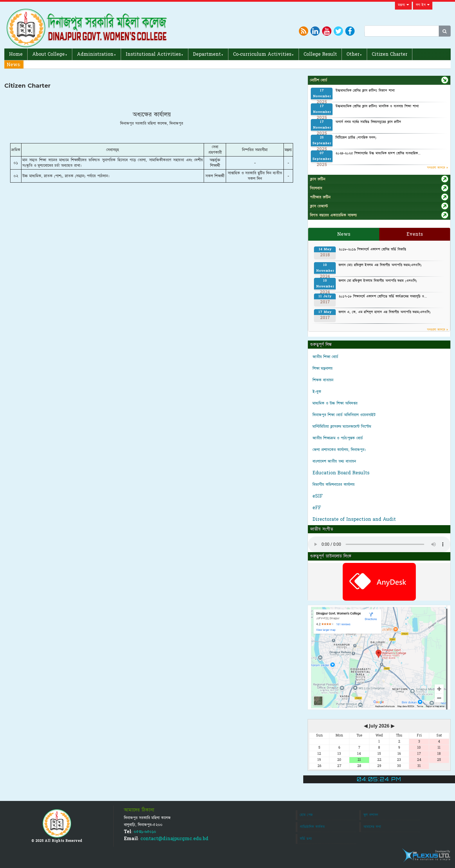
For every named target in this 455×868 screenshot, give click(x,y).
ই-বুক (317, 392)
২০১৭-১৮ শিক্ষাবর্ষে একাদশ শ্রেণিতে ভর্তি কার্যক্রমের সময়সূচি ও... (383, 296)
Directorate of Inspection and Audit (354, 519)
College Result (320, 54)
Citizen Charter (390, 54)
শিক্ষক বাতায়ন (323, 380)
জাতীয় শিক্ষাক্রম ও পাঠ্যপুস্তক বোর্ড (338, 438)
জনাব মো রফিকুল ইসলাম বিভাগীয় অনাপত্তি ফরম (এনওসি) (378, 281)
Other (353, 54)
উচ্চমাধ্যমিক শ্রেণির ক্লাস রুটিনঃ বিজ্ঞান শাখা (365, 91)
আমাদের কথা (372, 827)
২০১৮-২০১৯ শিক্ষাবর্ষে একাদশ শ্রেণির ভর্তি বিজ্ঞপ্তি (372, 249)
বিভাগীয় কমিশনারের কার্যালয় (334, 485)
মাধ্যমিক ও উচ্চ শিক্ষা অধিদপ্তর (335, 403)
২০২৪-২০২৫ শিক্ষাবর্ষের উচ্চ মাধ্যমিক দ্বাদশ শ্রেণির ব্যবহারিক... (378, 153)
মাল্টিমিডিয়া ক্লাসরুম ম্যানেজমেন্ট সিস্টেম (342, 426)
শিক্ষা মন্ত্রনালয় (323, 368)
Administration (95, 54)
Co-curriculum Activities (262, 54)
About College (48, 54)
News (344, 234)
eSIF (318, 496)
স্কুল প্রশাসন (371, 815)
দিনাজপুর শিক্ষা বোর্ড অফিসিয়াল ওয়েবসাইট (344, 415)
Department (207, 54)
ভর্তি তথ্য (306, 839)
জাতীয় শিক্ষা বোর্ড (325, 357)
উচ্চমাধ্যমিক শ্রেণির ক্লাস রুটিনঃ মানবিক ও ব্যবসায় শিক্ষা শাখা (377, 106)
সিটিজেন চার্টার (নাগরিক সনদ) (356, 138)
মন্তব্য (403, 5)
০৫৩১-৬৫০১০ (145, 832)
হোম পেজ (306, 815)
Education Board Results (341, 473)
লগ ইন (423, 5)
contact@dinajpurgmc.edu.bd (174, 839)
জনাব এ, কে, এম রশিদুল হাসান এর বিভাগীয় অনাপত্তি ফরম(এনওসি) (385, 312)
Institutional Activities (153, 54)
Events (415, 234)
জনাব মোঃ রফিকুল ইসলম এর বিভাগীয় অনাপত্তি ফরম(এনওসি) (380, 265)
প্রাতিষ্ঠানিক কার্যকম (312, 827)
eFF (317, 508)
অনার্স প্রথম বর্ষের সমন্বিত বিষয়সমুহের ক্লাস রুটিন (368, 122)
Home (16, 54)
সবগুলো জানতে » (438, 168)
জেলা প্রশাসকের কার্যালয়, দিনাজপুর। (339, 450)
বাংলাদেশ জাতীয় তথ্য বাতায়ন (334, 461)
